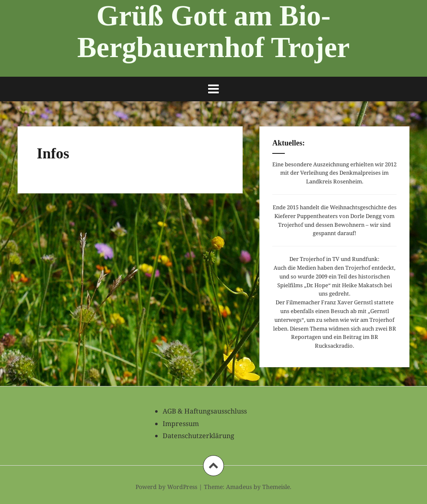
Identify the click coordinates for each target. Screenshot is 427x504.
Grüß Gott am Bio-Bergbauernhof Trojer (213, 32)
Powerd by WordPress (166, 487)
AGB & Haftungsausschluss (205, 411)
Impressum (181, 424)
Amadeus (239, 487)
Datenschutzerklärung (198, 436)
